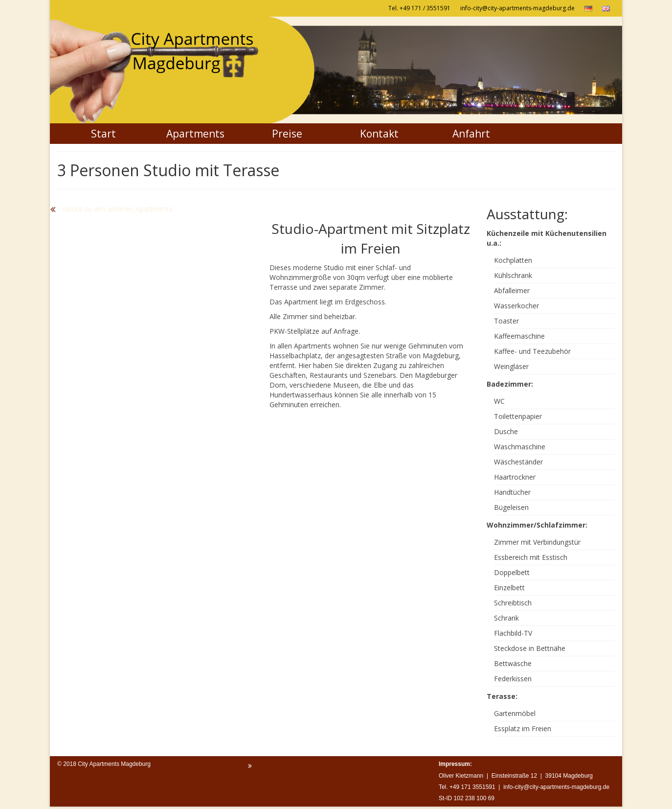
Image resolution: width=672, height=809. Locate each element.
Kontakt (379, 134)
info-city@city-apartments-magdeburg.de (517, 8)
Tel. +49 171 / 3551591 (419, 8)
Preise (287, 134)
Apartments (195, 134)
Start (103, 134)
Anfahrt (471, 134)
